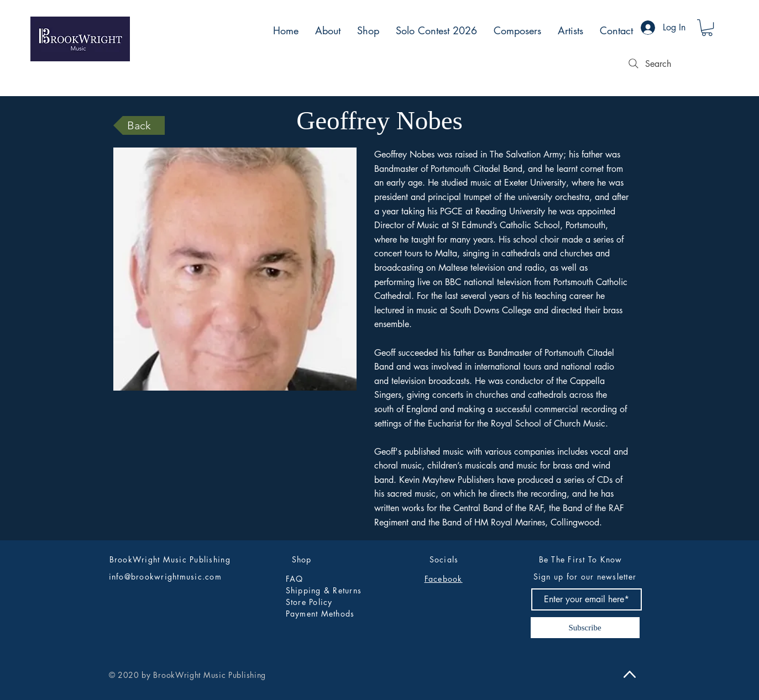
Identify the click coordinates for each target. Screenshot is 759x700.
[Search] (648, 64)
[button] (707, 28)
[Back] (139, 125)
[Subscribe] (585, 628)
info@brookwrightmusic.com (166, 577)
